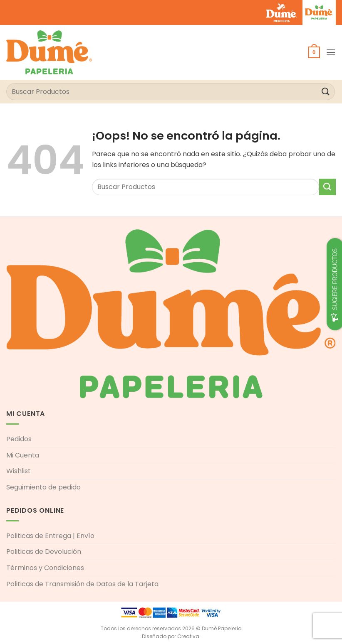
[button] (314, 52)
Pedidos (19, 439)
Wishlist (19, 471)
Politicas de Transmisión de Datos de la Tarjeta (82, 584)
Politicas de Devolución (44, 552)
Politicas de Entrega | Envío (50, 536)
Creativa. (189, 636)
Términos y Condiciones (45, 568)
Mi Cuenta (23, 455)
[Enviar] (326, 92)
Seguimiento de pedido (43, 487)
